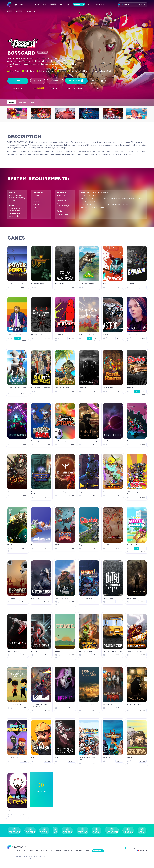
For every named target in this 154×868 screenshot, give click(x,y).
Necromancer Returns (111, 757)
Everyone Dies (37, 334)
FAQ (33, 851)
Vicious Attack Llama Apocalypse (39, 705)
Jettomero (59, 334)
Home (38, 5)
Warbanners (107, 704)
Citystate (82, 545)
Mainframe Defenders (39, 284)
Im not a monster (85, 651)
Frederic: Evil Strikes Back (136, 651)
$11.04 (38, 81)
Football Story (61, 441)
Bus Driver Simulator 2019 (113, 651)
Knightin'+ (82, 492)
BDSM (57, 545)
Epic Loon (130, 284)
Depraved (11, 598)
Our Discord (64, 5)
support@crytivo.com (136, 848)
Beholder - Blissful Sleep (88, 441)
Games (53, 5)
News (45, 5)
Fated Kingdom (109, 598)
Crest (9, 811)
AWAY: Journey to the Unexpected (135, 493)
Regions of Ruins (61, 598)
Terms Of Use (59, 851)
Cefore (34, 757)
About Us (83, 851)
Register (140, 5)
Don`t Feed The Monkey (40, 388)
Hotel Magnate (132, 545)
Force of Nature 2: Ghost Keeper (17, 389)
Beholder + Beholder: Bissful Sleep (135, 705)
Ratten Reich (36, 598)
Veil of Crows (108, 545)
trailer (55, 81)
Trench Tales (131, 598)
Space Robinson (14, 757)
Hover (129, 441)
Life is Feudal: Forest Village (87, 705)
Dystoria (11, 441)
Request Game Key (96, 5)
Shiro (57, 757)
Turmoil (58, 651)
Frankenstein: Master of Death (40, 493)
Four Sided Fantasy (15, 704)
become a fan (76, 81)
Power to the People (15, 284)
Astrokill (106, 334)
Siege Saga (36, 441)
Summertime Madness (87, 334)
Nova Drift (107, 441)
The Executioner (14, 651)
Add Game (72, 851)
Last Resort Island (62, 388)
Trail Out (130, 388)
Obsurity (58, 704)
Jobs (92, 851)
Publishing (79, 5)
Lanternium (35, 545)
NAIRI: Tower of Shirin (87, 598)
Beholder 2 (83, 388)
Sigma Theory (132, 334)
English (142, 851)
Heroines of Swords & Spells (87, 758)
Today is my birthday (63, 284)
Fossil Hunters (108, 388)
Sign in (124, 5)
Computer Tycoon (14, 334)
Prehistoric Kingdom (87, 284)
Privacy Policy (44, 851)
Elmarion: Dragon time (64, 492)
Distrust (34, 651)
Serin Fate (107, 492)
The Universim (13, 545)
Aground (130, 757)
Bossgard (106, 284)
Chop (9, 492)
